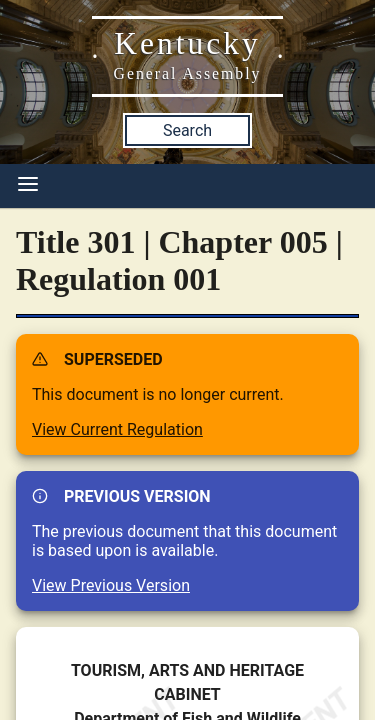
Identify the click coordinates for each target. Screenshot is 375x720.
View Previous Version (111, 585)
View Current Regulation (117, 429)
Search (187, 130)
